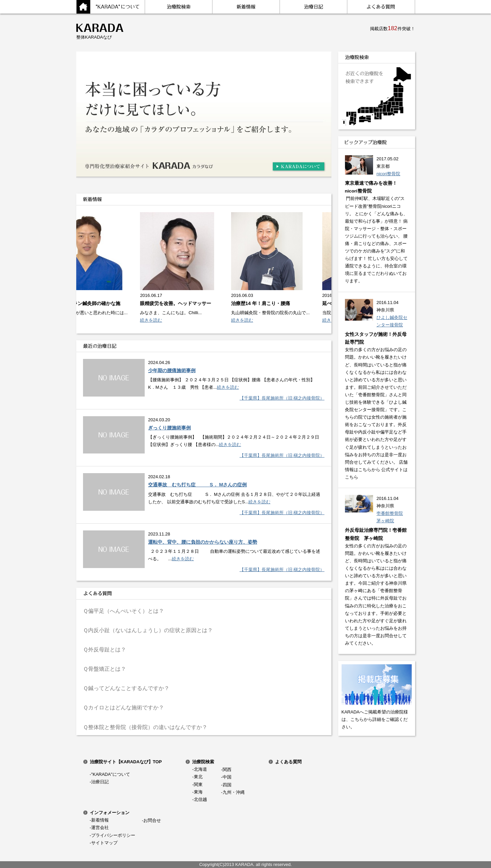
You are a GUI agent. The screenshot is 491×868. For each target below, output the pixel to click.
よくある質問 (288, 762)
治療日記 (100, 782)
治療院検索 (203, 762)
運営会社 (100, 827)
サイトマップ (104, 843)
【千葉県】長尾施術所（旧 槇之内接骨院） (282, 398)
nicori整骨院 (388, 174)
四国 (227, 785)
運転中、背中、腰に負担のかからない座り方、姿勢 (203, 542)
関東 (198, 784)
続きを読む (153, 320)
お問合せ (152, 820)
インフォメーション (110, 813)
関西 (227, 770)
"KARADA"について (111, 774)
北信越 (200, 799)
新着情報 (100, 820)
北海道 (200, 769)
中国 (227, 777)
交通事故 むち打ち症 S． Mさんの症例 (197, 485)
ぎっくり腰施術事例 (169, 428)
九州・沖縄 (234, 792)
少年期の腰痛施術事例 (172, 370)
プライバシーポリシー (113, 835)
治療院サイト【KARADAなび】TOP (126, 762)
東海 (198, 792)
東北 (198, 777)
